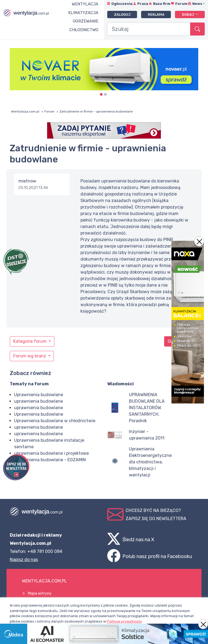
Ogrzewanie (86, 21)
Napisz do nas (24, 560)
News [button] (197, 4)
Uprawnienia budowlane (39, 395)
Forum (181, 4)
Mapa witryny (40, 593)
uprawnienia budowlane (38, 401)
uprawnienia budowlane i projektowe (51, 453)
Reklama (156, 15)
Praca (143, 4)
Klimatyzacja (83, 13)
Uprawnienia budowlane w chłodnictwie (55, 421)
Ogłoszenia (122, 4)
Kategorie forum (30, 341)
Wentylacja (85, 4)
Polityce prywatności (124, 621)
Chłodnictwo (84, 30)
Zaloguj (122, 15)
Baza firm (162, 4)
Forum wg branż (30, 356)
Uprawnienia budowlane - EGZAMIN (50, 460)
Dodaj (188, 15)
